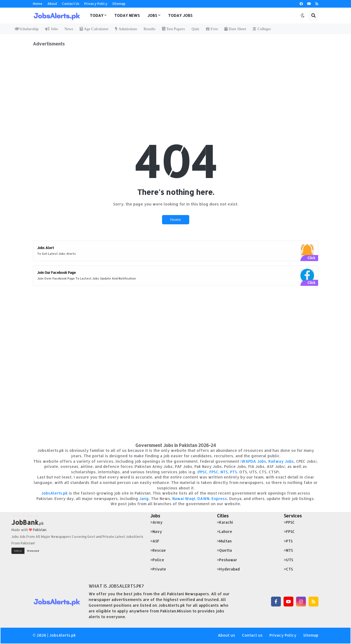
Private (158, 569)
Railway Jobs (281, 461)
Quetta (224, 550)
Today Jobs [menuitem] (180, 15)
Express (219, 499)
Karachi (225, 522)
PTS (234, 472)
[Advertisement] (176, 85)
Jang (144, 499)
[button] (303, 16)
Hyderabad (228, 569)
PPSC (203, 472)
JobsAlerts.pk (54, 493)
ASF (155, 541)
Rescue (158, 550)
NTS (224, 472)
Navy (156, 531)
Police (157, 560)
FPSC (214, 472)
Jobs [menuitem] (152, 15)
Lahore (225, 531)
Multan (224, 541)
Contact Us (71, 4)
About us (226, 635)
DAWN (203, 499)
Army (156, 522)
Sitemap (119, 4)
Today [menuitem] (97, 15)
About (52, 4)
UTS (288, 560)
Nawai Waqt (184, 499)
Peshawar (227, 560)
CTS (288, 569)
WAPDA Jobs (254, 461)
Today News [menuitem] (127, 15)
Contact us (252, 635)
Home (38, 4)
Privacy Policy (96, 4)
